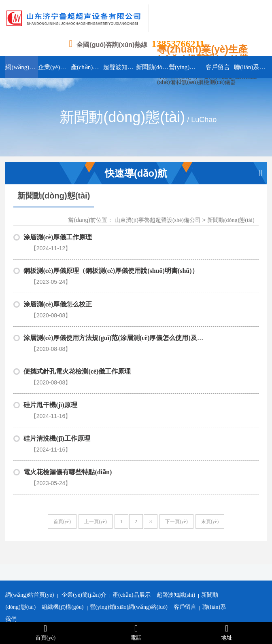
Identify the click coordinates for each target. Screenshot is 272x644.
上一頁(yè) (95, 440)
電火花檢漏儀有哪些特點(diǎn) (68, 401)
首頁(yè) (62, 440)
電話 (136, 632)
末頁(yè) (210, 440)
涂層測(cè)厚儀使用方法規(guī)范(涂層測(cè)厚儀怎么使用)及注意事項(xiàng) (133, 307)
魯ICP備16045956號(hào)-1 (180, 587)
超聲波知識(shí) (176, 514)
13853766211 (178, 44)
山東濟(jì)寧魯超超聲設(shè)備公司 (158, 220)
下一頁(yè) (176, 440)
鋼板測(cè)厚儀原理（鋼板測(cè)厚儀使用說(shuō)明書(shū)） (111, 261)
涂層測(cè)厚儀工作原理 (58, 237)
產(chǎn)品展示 (132, 514)
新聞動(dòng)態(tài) (231, 220)
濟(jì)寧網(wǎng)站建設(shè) (107, 599)
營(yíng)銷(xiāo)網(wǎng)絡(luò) (129, 526)
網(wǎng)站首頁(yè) (30, 514)
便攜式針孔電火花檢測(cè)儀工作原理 (77, 330)
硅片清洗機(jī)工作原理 (57, 377)
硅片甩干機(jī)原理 (50, 354)
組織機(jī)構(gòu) (63, 526)
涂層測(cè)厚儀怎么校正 (58, 284)
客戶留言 (185, 526)
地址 (227, 632)
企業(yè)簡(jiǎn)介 (84, 514)
